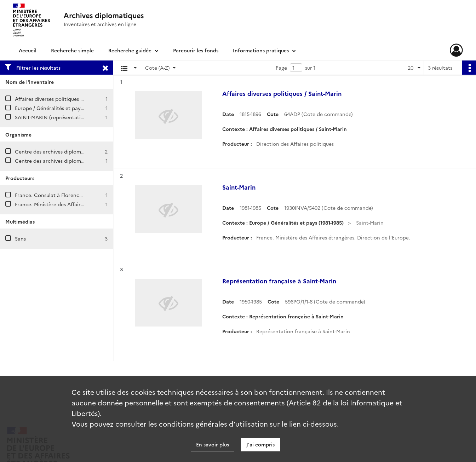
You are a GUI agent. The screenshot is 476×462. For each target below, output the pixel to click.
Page (281, 68)
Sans (20, 238)
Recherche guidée (130, 50)
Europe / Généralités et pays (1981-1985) (62, 108)
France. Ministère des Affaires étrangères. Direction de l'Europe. (92, 204)
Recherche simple (72, 50)
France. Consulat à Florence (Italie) (57, 195)
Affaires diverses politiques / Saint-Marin (63, 99)
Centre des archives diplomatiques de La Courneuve (78, 151)
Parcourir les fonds (196, 50)
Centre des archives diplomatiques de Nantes (70, 161)
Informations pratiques (261, 50)
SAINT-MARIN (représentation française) (63, 117)
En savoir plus (213, 444)
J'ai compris (260, 444)
